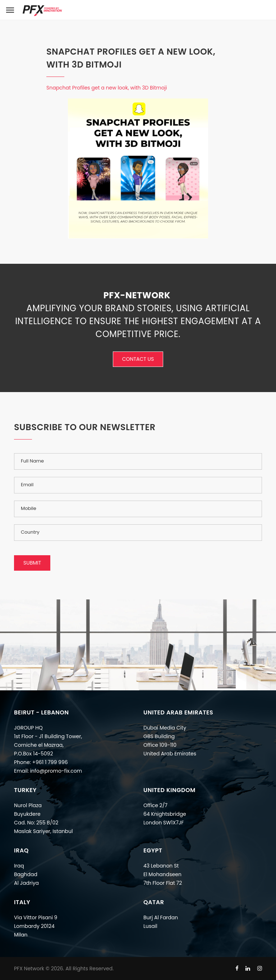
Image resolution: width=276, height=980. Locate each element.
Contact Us (138, 359)
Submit (32, 563)
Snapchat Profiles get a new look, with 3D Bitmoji (107, 88)
